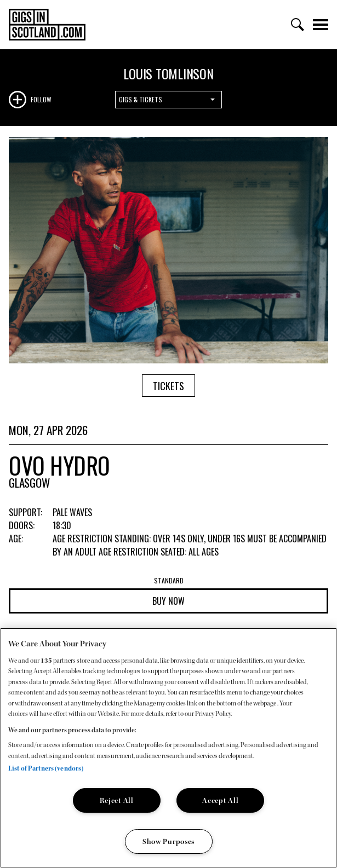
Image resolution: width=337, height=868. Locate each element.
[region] (168, 748)
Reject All (117, 800)
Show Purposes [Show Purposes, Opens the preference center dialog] (168, 841)
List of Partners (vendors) (46, 768)
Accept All (220, 800)
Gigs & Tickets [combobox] (141, 99)
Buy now (168, 601)
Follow (41, 99)
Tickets (168, 386)
